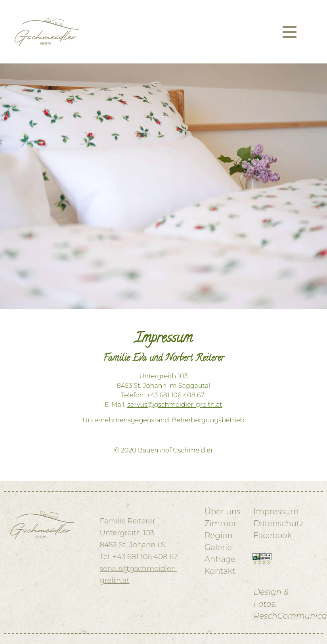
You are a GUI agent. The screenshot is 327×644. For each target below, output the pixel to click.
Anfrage (220, 559)
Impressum (276, 512)
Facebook (273, 535)
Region (219, 535)
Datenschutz (279, 523)
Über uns (223, 512)
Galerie (218, 547)
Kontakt (220, 571)
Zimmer (221, 523)
